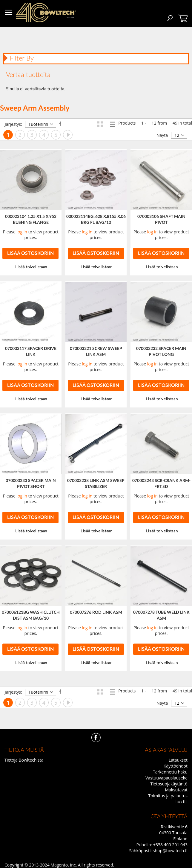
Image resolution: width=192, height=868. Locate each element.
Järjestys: (13, 124)
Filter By (22, 58)
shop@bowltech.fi (170, 851)
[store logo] (46, 13)
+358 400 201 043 (170, 845)
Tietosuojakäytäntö (169, 784)
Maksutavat (176, 790)
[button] (96, 267)
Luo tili (181, 802)
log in (22, 232)
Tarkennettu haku (170, 772)
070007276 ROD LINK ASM (96, 613)
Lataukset (178, 760)
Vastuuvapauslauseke (166, 778)
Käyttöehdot (176, 766)
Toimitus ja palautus (168, 796)
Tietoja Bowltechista (24, 760)
